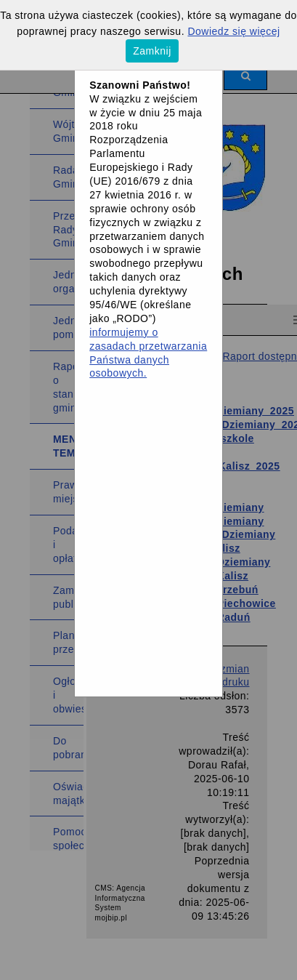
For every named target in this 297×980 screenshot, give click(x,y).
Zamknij (152, 51)
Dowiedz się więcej (233, 31)
